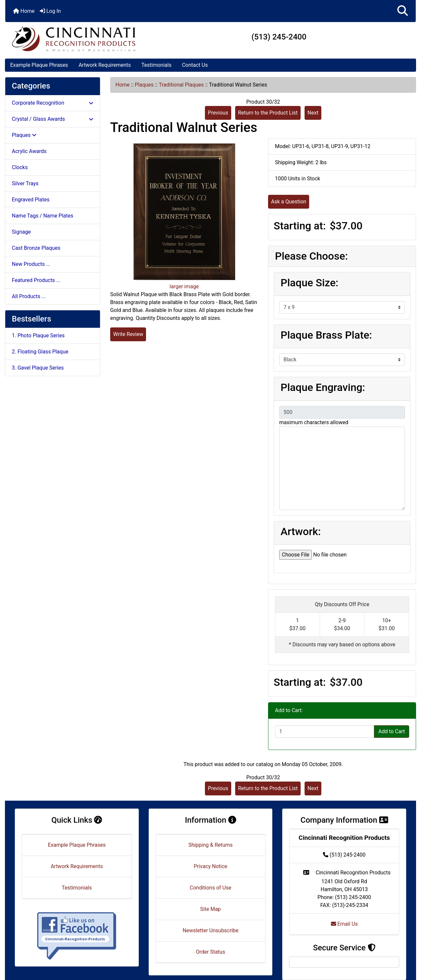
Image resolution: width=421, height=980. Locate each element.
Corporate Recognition (53, 103)
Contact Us (195, 65)
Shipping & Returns (211, 845)
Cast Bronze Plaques (36, 248)
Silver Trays (25, 183)
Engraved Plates (31, 200)
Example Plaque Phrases (39, 65)
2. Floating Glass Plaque (40, 352)
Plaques (144, 85)
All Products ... (29, 296)
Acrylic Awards (29, 151)
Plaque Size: (310, 283)
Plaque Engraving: (323, 387)
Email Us (344, 924)
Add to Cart (392, 731)
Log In (50, 11)
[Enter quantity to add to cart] (325, 732)
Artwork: (301, 531)
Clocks (20, 167)
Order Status (211, 952)
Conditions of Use (210, 888)
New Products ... (31, 264)
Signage (21, 232)
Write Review (128, 334)
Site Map (211, 909)
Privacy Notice (210, 866)
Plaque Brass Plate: (326, 335)
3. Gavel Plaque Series (38, 368)
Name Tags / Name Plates (43, 216)
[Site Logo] (74, 39)
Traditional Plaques (181, 85)
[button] (403, 11)
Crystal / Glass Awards (53, 119)
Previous (218, 113)
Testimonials (156, 65)
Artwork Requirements (105, 65)
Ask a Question (289, 202)
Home (24, 11)
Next (313, 113)
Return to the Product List (268, 113)
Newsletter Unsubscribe (210, 930)
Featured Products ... (36, 280)
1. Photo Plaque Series (38, 335)
